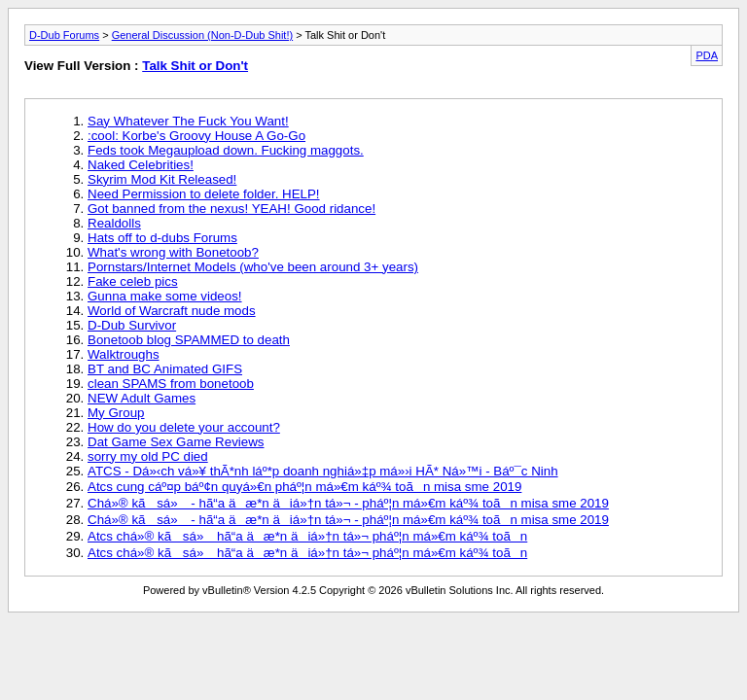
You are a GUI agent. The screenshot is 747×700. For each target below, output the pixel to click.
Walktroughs (124, 354)
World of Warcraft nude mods (172, 311)
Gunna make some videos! (165, 296)
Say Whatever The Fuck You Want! (188, 121)
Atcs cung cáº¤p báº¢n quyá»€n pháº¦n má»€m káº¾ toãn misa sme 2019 (304, 487)
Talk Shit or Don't (195, 66)
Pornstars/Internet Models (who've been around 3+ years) (253, 267)
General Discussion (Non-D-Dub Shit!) (202, 35)
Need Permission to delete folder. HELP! (204, 194)
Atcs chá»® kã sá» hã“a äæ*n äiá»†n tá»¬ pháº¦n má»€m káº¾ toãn (307, 536)
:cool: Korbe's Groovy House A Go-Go (196, 136)
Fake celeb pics (133, 281)
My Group (116, 413)
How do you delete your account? (184, 427)
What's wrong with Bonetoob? (173, 252)
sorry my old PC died (148, 456)
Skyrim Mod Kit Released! (162, 179)
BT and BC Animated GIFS (165, 369)
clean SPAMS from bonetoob (171, 384)
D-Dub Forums (64, 35)
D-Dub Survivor (132, 325)
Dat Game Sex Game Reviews (176, 442)
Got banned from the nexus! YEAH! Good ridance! (231, 209)
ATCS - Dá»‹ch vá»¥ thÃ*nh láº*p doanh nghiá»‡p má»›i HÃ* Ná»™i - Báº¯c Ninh (323, 471)
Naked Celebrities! (141, 165)
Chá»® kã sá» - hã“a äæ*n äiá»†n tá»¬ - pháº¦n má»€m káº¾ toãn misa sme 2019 (348, 503)
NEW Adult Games (142, 398)
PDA (707, 55)
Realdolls (114, 223)
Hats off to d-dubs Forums (162, 238)
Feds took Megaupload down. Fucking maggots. (226, 150)
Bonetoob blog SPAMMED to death (189, 340)
